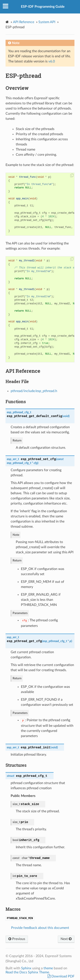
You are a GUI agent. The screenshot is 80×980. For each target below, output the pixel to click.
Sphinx (26, 968)
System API (47, 22)
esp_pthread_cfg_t (19, 412)
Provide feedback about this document (40, 928)
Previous (17, 939)
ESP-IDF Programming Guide (43, 7)
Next (66, 939)
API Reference (24, 22)
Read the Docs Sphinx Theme (27, 972)
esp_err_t (13, 459)
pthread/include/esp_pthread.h (34, 391)
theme (48, 968)
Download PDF (63, 976)
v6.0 (52, 61)
